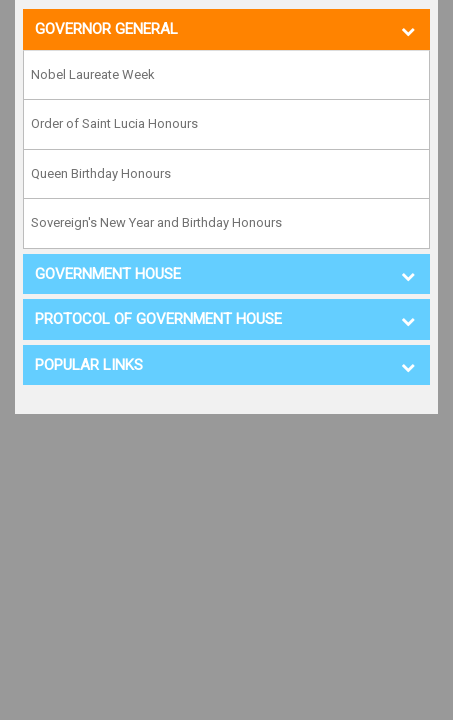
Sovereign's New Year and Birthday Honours (156, 222)
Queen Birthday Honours (101, 173)
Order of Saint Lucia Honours (114, 123)
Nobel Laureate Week (93, 74)
